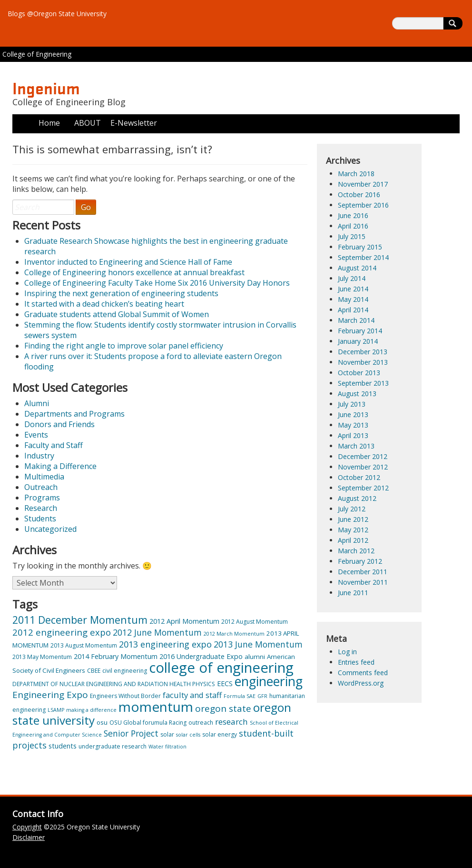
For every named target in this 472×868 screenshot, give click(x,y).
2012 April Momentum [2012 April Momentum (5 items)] (184, 621)
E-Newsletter (134, 123)
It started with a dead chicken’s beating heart (104, 304)
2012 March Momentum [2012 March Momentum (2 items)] (234, 634)
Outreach (41, 487)
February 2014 (360, 331)
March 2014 (356, 320)
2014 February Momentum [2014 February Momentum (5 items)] (116, 656)
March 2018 (356, 174)
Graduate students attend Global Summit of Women (117, 314)
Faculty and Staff (54, 445)
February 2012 (360, 561)
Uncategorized (50, 529)
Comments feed (363, 673)
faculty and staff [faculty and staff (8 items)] (192, 695)
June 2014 (353, 289)
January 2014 (358, 341)
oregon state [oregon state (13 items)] (223, 708)
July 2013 (352, 404)
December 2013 (363, 352)
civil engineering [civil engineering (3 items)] (125, 671)
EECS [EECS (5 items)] (225, 683)
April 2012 (353, 540)
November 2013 (363, 362)
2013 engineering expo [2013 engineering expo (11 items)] (165, 644)
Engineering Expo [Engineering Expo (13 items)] (50, 695)
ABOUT (88, 123)
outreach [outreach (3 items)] (201, 723)
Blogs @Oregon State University (57, 14)
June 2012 (353, 519)
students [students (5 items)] (63, 746)
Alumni (37, 403)
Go (86, 207)
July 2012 (352, 509)
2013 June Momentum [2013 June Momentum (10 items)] (258, 644)
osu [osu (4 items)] (102, 722)
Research (41, 508)
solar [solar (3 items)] (167, 734)
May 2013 (353, 425)
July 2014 (352, 278)
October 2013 (359, 373)
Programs (42, 498)
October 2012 (359, 477)
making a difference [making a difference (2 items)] (91, 710)
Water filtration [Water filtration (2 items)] (167, 747)
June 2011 (353, 593)
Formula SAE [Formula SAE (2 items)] (240, 696)
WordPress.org (361, 683)
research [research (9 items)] (231, 722)
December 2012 (363, 456)
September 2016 (363, 205)
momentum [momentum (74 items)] (156, 707)
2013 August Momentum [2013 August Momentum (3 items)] (84, 645)
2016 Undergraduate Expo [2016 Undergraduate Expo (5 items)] (201, 656)
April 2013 (353, 435)
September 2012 (363, 488)
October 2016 (359, 195)
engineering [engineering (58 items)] (269, 681)
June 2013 (353, 414)
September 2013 (363, 383)
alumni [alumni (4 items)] (255, 657)
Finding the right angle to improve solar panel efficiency (124, 346)
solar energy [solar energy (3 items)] (220, 734)
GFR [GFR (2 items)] (262, 696)
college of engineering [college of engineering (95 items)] (221, 668)
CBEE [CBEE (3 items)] (94, 671)
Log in (347, 652)
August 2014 (357, 268)
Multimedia (44, 477)
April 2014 (353, 310)
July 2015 (352, 236)
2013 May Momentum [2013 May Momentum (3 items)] (42, 657)
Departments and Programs (74, 414)
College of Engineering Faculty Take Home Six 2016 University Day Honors (157, 283)
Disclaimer (29, 837)
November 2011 (363, 582)
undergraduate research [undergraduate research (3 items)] (113, 746)
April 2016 (353, 226)
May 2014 (353, 299)
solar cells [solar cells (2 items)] (188, 735)
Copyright (27, 827)
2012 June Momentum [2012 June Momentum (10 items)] (157, 632)
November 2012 (363, 467)
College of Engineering (37, 54)
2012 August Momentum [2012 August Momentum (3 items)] (255, 622)
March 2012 (356, 551)
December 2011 (363, 572)
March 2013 (356, 446)
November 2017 (363, 184)
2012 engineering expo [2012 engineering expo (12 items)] (62, 632)
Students (40, 519)
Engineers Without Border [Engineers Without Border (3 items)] (125, 696)
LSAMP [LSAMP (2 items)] (56, 710)
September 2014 (363, 257)
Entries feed (356, 662)
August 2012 (357, 498)
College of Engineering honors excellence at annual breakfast (134, 272)
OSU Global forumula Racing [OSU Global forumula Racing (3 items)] (148, 723)
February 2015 (360, 247)
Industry (39, 456)
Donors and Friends (59, 424)
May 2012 (353, 530)
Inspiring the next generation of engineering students (121, 293)
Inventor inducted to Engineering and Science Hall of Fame (128, 262)
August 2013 (357, 394)
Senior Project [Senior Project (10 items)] (131, 733)
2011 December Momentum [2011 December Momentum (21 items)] (80, 620)
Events (36, 435)
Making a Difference (60, 466)
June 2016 (353, 215)
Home (49, 123)
